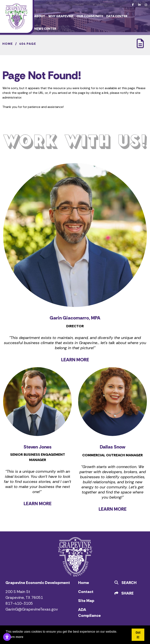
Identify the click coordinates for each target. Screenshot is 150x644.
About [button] (40, 16)
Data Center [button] (117, 16)
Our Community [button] (90, 16)
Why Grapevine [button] (61, 16)
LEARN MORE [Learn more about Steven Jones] (38, 504)
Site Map (86, 601)
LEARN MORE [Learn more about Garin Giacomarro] (75, 360)
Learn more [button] (15, 637)
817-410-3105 (19, 603)
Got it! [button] (138, 635)
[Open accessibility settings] (7, 637)
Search (125, 583)
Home (84, 583)
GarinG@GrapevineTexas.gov (32, 609)
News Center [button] (45, 29)
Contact (86, 592)
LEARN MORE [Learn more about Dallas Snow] (113, 509)
